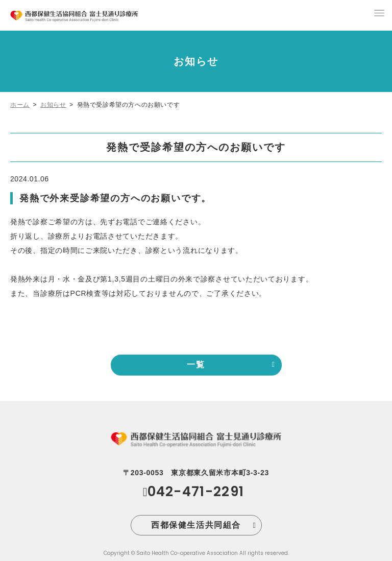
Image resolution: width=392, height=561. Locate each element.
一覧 (196, 365)
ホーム (20, 105)
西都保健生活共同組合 (196, 525)
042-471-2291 (196, 492)
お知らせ (53, 105)
